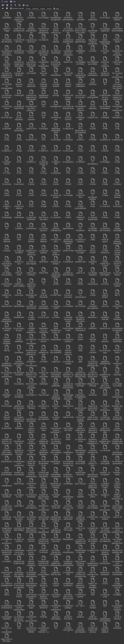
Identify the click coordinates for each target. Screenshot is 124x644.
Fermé (28, 8)
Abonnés (35, 8)
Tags (56, 8)
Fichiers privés (17, 8)
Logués (43, 8)
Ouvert (49, 8)
